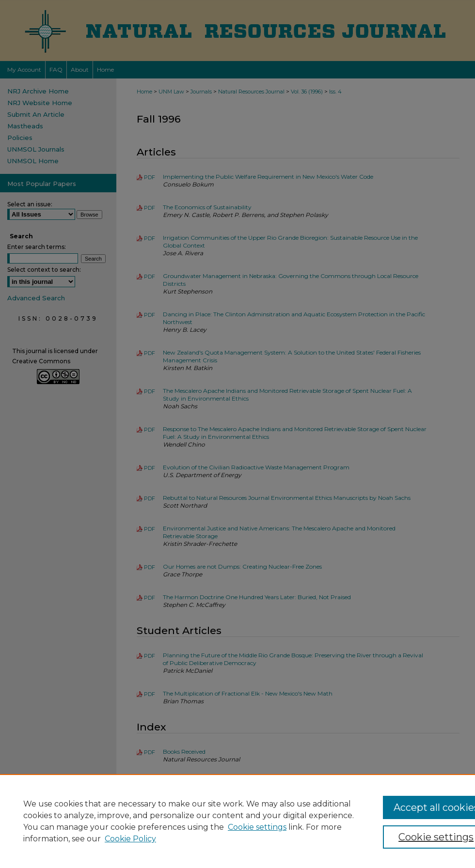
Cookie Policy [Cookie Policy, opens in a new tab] (130, 839)
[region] (237, 821)
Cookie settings (257, 827)
